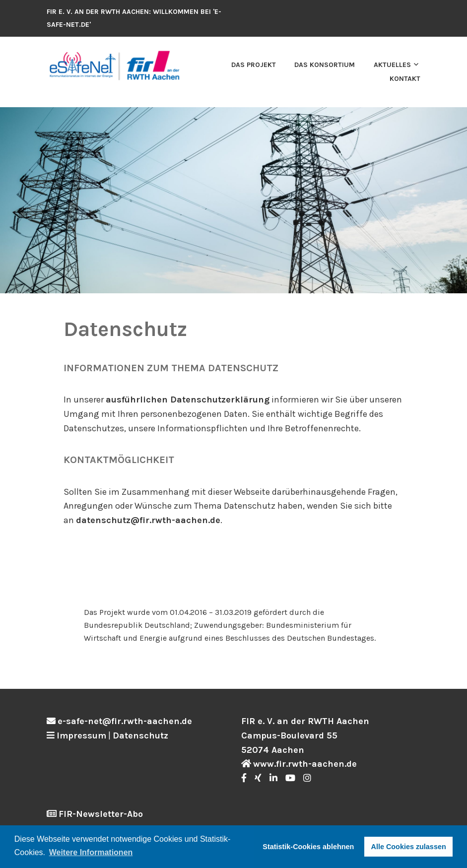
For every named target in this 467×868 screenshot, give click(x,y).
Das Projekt (254, 65)
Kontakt (405, 79)
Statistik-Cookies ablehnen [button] (308, 847)
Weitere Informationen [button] (91, 852)
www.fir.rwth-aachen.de (305, 764)
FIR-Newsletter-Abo (101, 814)
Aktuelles (392, 65)
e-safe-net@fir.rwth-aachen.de (125, 721)
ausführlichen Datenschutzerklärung (188, 400)
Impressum (81, 735)
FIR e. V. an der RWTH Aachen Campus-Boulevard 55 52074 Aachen (305, 735)
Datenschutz (140, 735)
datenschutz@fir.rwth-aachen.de (148, 520)
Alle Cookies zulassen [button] (409, 847)
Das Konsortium (325, 65)
